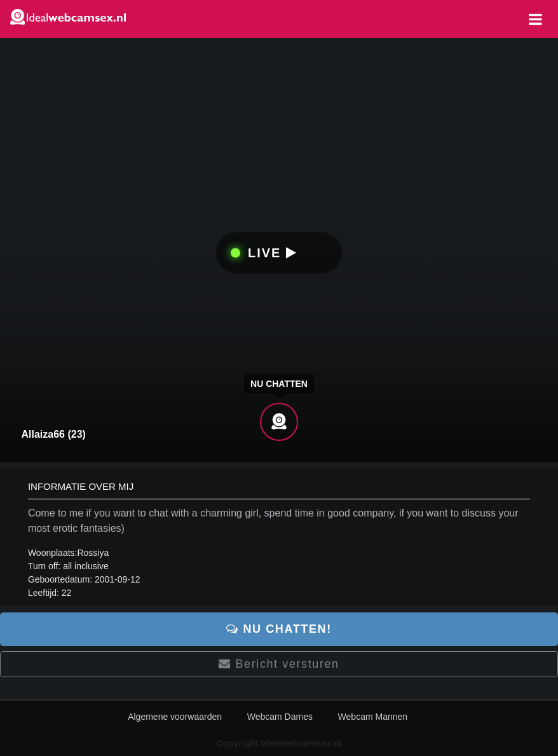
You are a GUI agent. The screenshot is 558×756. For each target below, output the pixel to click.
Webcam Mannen (373, 717)
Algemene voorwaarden (175, 717)
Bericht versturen (279, 664)
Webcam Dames (280, 717)
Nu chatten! (279, 629)
